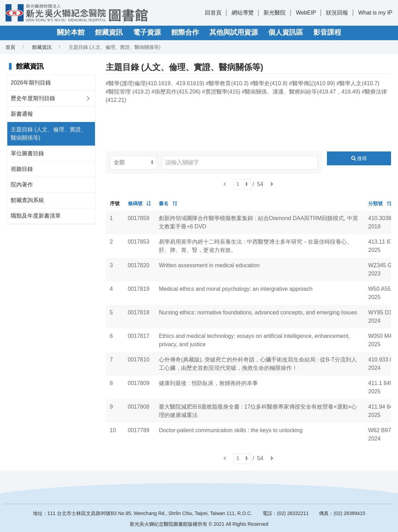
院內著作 (22, 185)
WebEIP (306, 13)
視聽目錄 (22, 169)
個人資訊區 (286, 32)
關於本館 (71, 32)
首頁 (10, 47)
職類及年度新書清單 (36, 216)
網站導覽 (243, 13)
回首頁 (213, 13)
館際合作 (185, 32)
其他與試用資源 (234, 32)
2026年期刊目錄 (31, 83)
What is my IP (375, 13)
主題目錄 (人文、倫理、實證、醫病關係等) (49, 134)
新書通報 (22, 114)
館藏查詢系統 (27, 200)
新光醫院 (275, 13)
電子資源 (147, 32)
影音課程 (327, 32)
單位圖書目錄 (27, 153)
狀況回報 (337, 13)
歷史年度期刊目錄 (33, 98)
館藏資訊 (109, 32)
